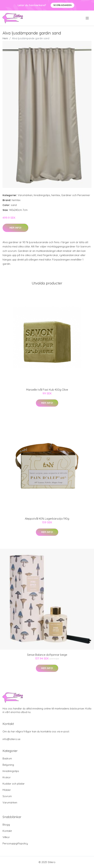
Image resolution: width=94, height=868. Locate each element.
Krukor (7, 777)
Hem (5, 38)
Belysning (8, 765)
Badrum (7, 758)
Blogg (6, 825)
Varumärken (25, 195)
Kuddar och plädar (14, 784)
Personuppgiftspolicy (15, 843)
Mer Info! (15, 228)
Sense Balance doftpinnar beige (47, 655)
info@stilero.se (11, 739)
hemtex (56, 195)
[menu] (87, 18)
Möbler (7, 790)
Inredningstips (42, 195)
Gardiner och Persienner (76, 195)
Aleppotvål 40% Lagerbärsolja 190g (47, 519)
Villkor (6, 837)
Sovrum (7, 796)
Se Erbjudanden (62, 5)
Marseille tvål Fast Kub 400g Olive (47, 390)
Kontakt (7, 831)
